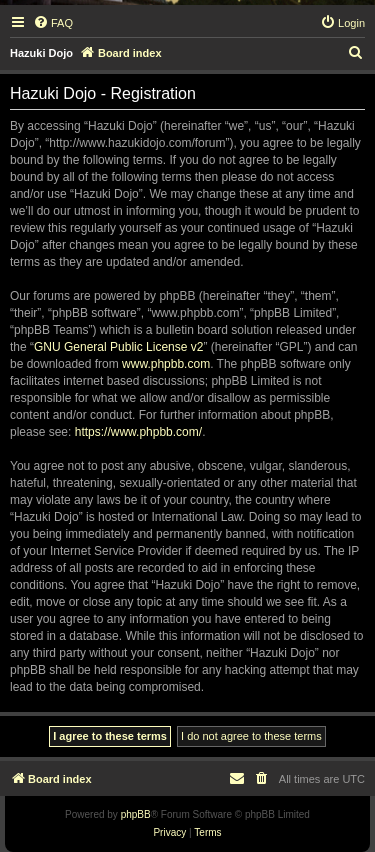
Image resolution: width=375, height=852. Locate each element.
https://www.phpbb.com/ (138, 432)
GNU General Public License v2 (118, 347)
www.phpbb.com (166, 364)
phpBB (136, 814)
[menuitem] (53, 23)
